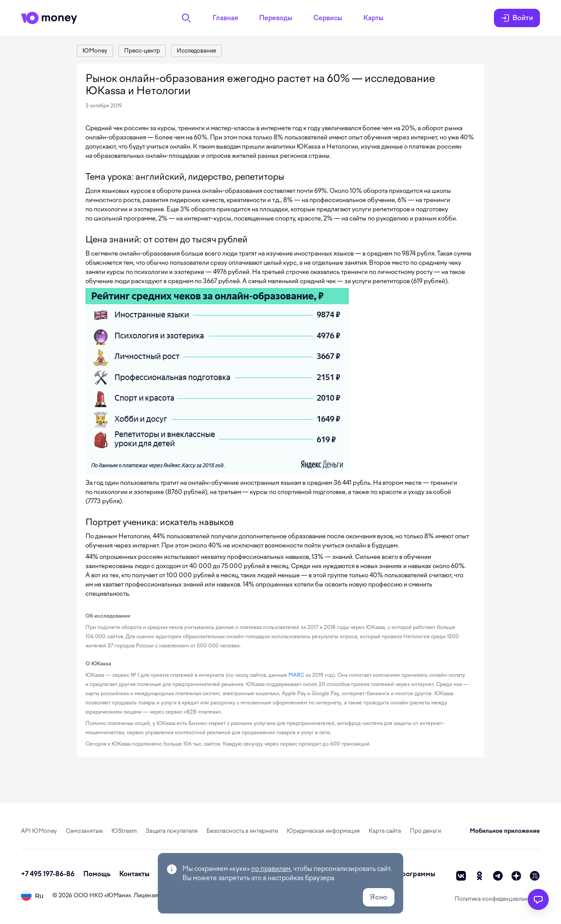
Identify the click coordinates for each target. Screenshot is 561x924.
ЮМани (118, 895)
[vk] (461, 876)
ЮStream (124, 831)
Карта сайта (385, 831)
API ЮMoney (39, 831)
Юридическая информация (323, 831)
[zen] (516, 876)
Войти (517, 18)
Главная (225, 18)
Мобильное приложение (505, 831)
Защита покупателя (172, 831)
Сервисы (328, 18)
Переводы (276, 18)
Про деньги (425, 831)
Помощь (97, 874)
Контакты (134, 874)
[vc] (535, 876)
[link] (95, 51)
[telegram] (498, 876)
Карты (373, 18)
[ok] (479, 876)
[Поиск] (186, 18)
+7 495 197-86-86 (48, 874)
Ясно (379, 897)
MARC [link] (296, 675)
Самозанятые (84, 831)
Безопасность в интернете (242, 831)
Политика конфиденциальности (497, 899)
